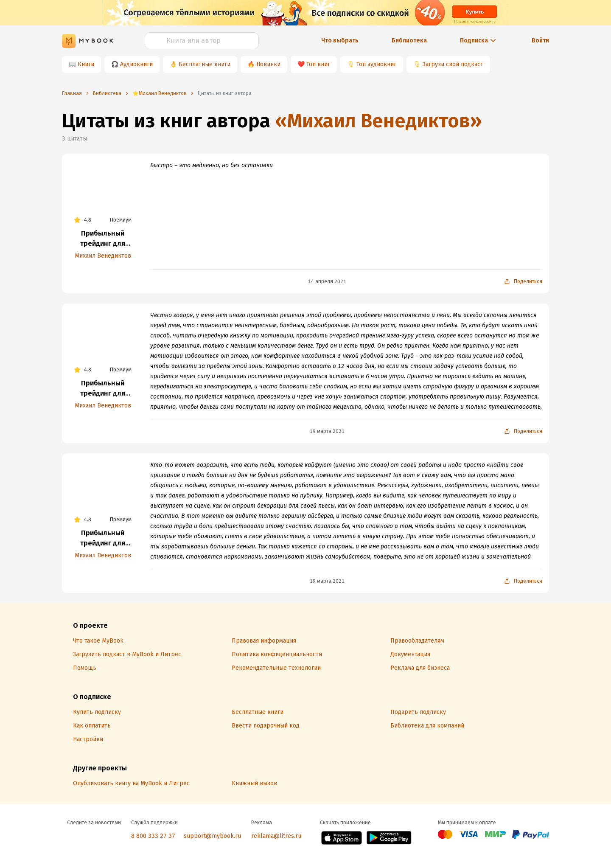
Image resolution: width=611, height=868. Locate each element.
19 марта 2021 (327, 431)
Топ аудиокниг (376, 64)
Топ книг (318, 64)
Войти (540, 41)
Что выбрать (340, 41)
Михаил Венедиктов (103, 256)
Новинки (268, 64)
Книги (86, 64)
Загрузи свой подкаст (453, 64)
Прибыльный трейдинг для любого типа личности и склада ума (103, 239)
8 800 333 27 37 (153, 836)
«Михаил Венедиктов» (378, 121)
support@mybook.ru (212, 836)
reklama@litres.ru (276, 836)
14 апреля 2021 (327, 281)
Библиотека (409, 41)
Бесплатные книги (205, 64)
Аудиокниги (136, 64)
